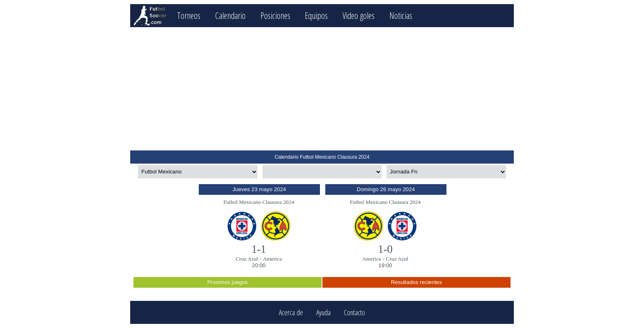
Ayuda (323, 313)
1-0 (385, 249)
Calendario (230, 15)
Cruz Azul (247, 259)
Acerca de (291, 313)
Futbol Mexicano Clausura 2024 (259, 202)
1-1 (259, 249)
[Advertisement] (322, 89)
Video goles (359, 15)
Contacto (354, 313)
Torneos (189, 15)
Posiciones (275, 15)
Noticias (401, 15)
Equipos (316, 15)
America (272, 259)
